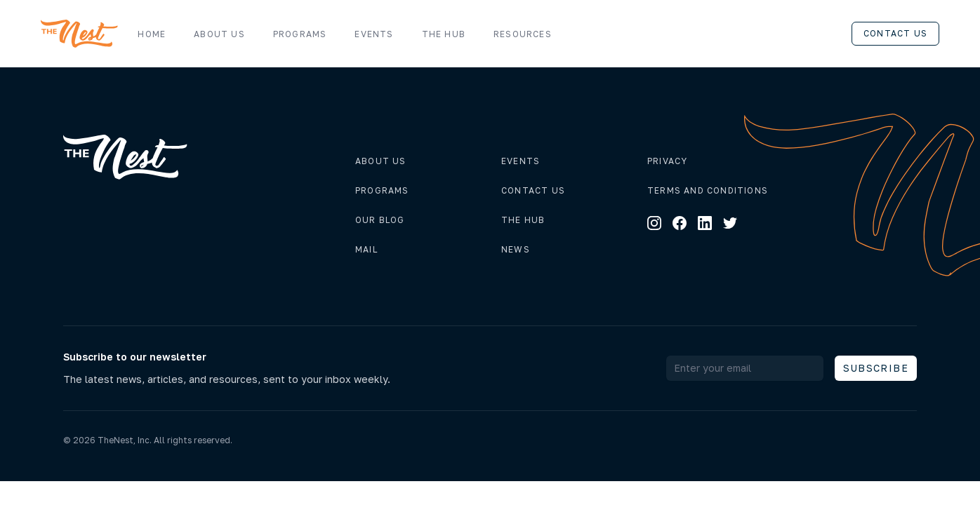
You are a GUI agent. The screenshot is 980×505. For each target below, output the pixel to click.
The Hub (444, 34)
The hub (523, 220)
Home (152, 34)
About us (219, 34)
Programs (300, 34)
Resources (530, 34)
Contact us (895, 33)
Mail (366, 249)
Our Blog (380, 220)
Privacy (667, 161)
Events (374, 34)
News (516, 249)
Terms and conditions (708, 190)
